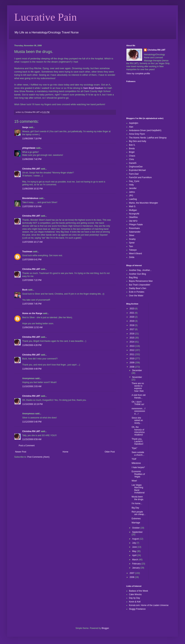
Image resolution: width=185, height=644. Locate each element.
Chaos (132, 156)
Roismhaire (134, 228)
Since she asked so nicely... (137, 420)
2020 (132, 317)
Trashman (27, 252)
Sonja (25, 127)
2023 (132, 309)
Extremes (136, 519)
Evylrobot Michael (137, 170)
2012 (132, 350)
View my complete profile (138, 74)
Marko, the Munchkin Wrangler (143, 203)
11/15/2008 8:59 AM (32, 439)
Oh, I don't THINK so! (138, 403)
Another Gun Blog (137, 274)
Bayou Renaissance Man (141, 281)
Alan (131, 127)
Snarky (132, 239)
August (136, 539)
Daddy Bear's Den (138, 288)
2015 (132, 338)
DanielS (133, 163)
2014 (132, 342)
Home (65, 452)
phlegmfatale (29, 148)
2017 (132, 329)
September (137, 532)
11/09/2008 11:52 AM (32, 327)
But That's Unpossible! (140, 285)
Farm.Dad (134, 174)
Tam (131, 246)
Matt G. (132, 206)
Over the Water (136, 296)
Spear (132, 243)
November (137, 377)
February (137, 564)
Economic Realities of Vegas (138, 474)
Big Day (135, 508)
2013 (132, 346)
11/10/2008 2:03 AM (32, 386)
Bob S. (132, 145)
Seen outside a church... (138, 454)
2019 (132, 321)
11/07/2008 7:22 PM (32, 280)
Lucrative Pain (46, 17)
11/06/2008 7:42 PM (32, 159)
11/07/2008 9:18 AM (32, 206)
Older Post (110, 452)
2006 (132, 577)
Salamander (135, 232)
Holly (131, 185)
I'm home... (137, 503)
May (134, 551)
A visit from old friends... (139, 396)
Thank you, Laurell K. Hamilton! (138, 442)
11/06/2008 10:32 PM (32, 189)
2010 (132, 359)
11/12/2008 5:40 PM (32, 422)
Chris (131, 159)
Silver (132, 235)
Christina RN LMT (31, 169)
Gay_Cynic (134, 181)
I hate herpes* (138, 467)
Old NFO (133, 221)
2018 (132, 325)
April (135, 555)
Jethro (132, 192)
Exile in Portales (137, 292)
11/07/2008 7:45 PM (32, 304)
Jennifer (133, 188)
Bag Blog (133, 277)
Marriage (136, 523)
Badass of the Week (138, 591)
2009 (132, 363)
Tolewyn (133, 250)
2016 (132, 334)
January (136, 568)
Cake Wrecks (135, 594)
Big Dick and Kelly (138, 141)
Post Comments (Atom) (38, 457)
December (137, 370)
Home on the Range (32, 313)
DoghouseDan (136, 167)
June (135, 547)
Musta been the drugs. (138, 498)
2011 (132, 354)
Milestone (136, 463)
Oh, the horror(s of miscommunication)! (138, 431)
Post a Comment (27, 446)
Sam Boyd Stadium (93, 88)
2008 (132, 367)
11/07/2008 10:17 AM (32, 242)
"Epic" (134, 448)
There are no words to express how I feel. (138, 387)
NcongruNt (134, 214)
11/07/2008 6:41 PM (32, 260)
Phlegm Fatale (136, 225)
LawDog (133, 199)
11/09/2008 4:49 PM (32, 369)
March (135, 560)
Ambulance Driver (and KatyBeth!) (145, 130)
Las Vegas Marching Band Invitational (138, 489)
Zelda (132, 257)
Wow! (134, 481)
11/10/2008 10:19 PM (32, 404)
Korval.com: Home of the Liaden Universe (149, 605)
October (136, 528)
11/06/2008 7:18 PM (32, 139)
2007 (132, 573)
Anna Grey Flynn (137, 134)
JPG (131, 196)
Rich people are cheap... (139, 513)
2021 (132, 313)
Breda (132, 149)
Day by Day (134, 598)
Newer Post (21, 452)
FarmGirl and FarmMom (140, 177)
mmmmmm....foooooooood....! (138, 411)
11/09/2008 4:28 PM (32, 345)
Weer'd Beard (135, 254)
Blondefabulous (30, 198)
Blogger (105, 628)
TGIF (134, 459)
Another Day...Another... (140, 270)
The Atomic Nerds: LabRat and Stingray (148, 138)
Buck (25, 290)
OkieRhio (133, 217)
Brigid (132, 152)
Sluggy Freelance (137, 609)
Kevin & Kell (135, 602)
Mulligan (133, 210)
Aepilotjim (134, 123)
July (134, 543)
